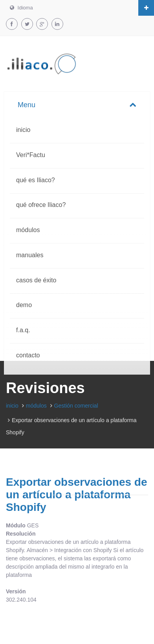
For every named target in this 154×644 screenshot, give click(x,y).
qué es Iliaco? (36, 180)
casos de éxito (36, 280)
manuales (30, 255)
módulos (28, 230)
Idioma (21, 8)
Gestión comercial (76, 406)
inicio (23, 130)
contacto (28, 355)
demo (24, 305)
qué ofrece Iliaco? (41, 205)
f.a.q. (23, 330)
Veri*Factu (31, 155)
